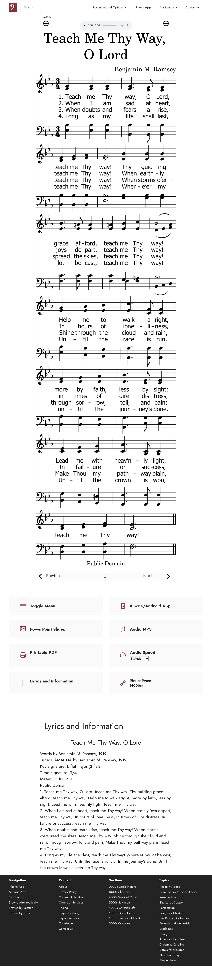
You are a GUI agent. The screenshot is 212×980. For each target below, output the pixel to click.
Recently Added (170, 898)
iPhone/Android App (150, 606)
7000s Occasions (120, 935)
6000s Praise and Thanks (125, 929)
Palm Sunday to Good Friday (178, 903)
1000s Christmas (120, 903)
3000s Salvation (119, 914)
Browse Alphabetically (23, 914)
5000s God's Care (121, 924)
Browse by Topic (20, 924)
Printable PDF (43, 652)
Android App (18, 903)
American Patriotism (173, 950)
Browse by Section (21, 919)
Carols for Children (172, 961)
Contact (191, 7)
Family (164, 945)
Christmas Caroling (172, 956)
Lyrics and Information (52, 681)
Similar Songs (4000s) (141, 683)
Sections (116, 891)
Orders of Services (71, 914)
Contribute (66, 935)
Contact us (66, 940)
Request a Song (69, 924)
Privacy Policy (68, 903)
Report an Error (69, 929)
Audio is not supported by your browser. (106, 25)
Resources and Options (108, 7)
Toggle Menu (43, 606)
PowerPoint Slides (47, 629)
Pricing (63, 919)
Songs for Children (172, 924)
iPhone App (17, 898)
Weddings (166, 940)
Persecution (167, 919)
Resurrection (168, 908)
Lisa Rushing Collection (175, 929)
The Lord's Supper (172, 914)
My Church (16, 908)
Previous (54, 575)
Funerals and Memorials (175, 935)
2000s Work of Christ (123, 908)
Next (148, 575)
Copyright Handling (72, 908)
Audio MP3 (141, 629)
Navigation (167, 7)
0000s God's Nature (122, 898)
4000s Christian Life (122, 919)
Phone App (143, 7)
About (63, 898)
